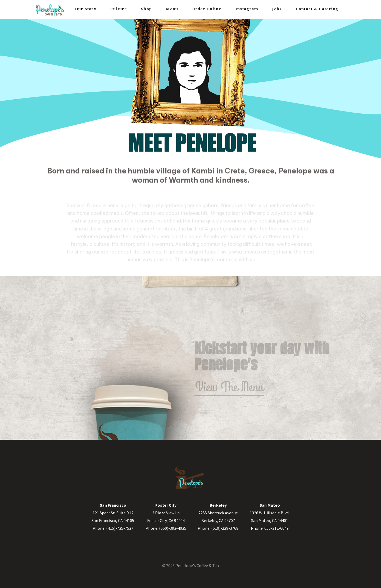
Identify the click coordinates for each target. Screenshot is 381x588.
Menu (172, 9)
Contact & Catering (317, 9)
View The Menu (229, 391)
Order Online (207, 9)
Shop (146, 9)
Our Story (86, 9)
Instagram (247, 9)
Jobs (277, 9)
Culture (119, 9)
